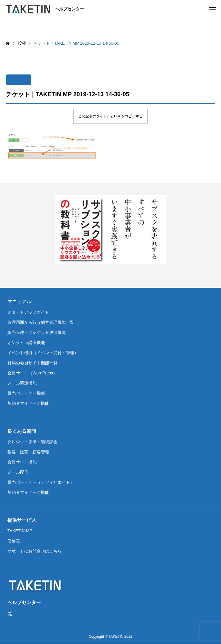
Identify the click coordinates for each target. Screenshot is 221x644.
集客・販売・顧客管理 (28, 452)
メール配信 (18, 472)
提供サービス (22, 520)
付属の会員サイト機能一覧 (32, 363)
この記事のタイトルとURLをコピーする (110, 116)
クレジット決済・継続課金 (32, 442)
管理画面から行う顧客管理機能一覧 (41, 322)
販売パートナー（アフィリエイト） (41, 482)
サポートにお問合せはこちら (35, 551)
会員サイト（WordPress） (32, 373)
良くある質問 (22, 431)
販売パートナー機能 (26, 393)
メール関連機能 (22, 383)
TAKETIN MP (20, 531)
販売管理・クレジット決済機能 (37, 332)
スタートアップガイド (28, 312)
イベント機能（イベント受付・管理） (43, 353)
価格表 (14, 541)
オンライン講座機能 (26, 343)
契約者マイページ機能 (28, 403)
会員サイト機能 (22, 462)
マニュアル (19, 302)
